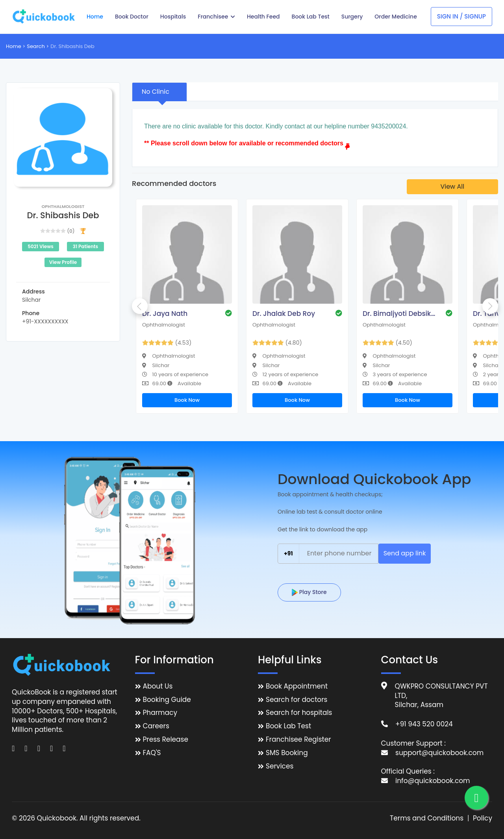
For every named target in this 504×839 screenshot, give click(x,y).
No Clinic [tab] (156, 92)
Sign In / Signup (461, 16)
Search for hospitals (299, 713)
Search (36, 46)
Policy (483, 818)
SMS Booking (287, 753)
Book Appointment (297, 686)
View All (452, 187)
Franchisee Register (298, 740)
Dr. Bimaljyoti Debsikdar (400, 314)
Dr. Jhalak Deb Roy (284, 314)
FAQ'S (152, 753)
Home (14, 46)
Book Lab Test (288, 726)
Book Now (187, 400)
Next (490, 306)
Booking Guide (167, 700)
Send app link (405, 553)
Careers (156, 726)
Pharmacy (160, 713)
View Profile (63, 262)
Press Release (166, 740)
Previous (140, 306)
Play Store (309, 592)
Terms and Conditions (427, 818)
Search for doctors (296, 700)
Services (280, 766)
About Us (158, 686)
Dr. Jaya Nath (165, 314)
